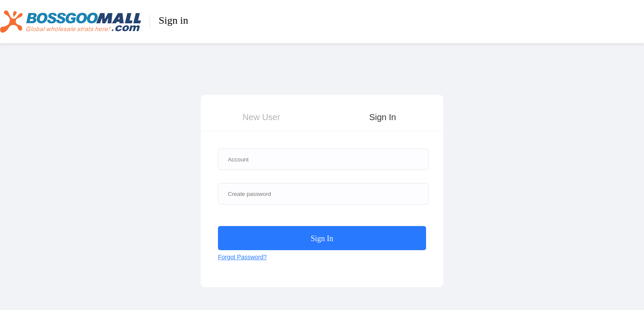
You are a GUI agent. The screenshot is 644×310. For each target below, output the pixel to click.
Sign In (383, 117)
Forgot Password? (242, 257)
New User (261, 117)
